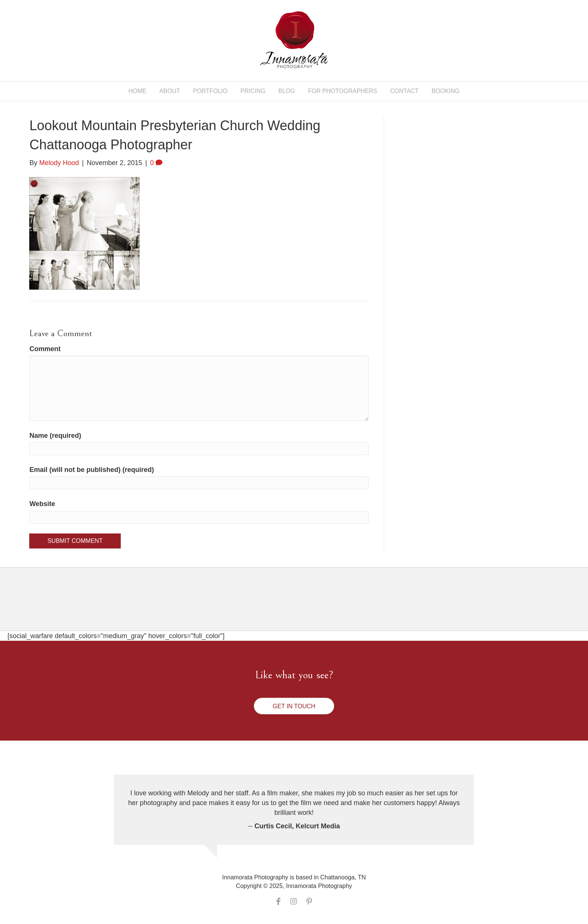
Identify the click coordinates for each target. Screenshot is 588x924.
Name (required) (55, 436)
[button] (294, 706)
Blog (286, 91)
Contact (404, 91)
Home (137, 91)
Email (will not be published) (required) (91, 470)
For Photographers (343, 91)
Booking (446, 91)
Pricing (253, 91)
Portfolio (210, 91)
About (170, 91)
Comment (45, 349)
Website (42, 504)
